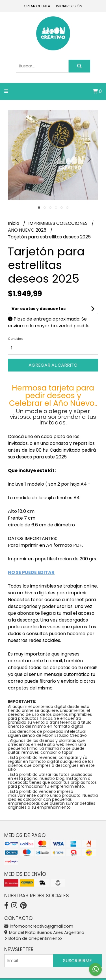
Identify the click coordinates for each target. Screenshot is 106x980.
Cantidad (16, 339)
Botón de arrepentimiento (33, 938)
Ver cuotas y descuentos (39, 309)
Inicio (14, 223)
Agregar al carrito (53, 365)
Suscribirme (77, 961)
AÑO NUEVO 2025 (28, 230)
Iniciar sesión (69, 6)
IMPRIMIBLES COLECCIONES (59, 223)
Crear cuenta (37, 6)
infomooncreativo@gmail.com (39, 926)
